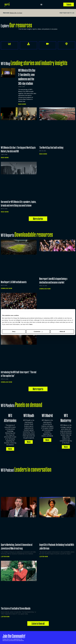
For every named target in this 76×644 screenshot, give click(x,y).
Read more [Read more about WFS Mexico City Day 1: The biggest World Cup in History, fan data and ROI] (5, 158)
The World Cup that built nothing (51, 147)
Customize (38, 331)
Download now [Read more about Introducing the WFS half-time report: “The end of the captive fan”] (6, 382)
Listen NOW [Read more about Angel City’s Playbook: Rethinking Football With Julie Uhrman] (44, 555)
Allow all (62, 331)
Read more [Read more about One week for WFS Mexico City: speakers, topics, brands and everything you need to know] (5, 212)
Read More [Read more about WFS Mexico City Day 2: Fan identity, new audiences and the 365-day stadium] (22, 104)
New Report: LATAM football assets (14, 282)
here (31, 324)
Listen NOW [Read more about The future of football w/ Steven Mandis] (5, 615)
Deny (14, 331)
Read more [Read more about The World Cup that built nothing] (43, 154)
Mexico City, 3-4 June (16, 13)
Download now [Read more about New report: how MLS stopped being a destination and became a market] (45, 289)
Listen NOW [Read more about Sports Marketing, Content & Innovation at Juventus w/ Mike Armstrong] (5, 555)
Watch (10, 447)
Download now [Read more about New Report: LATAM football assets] (6, 288)
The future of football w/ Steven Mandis (16, 607)
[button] (41, 4)
